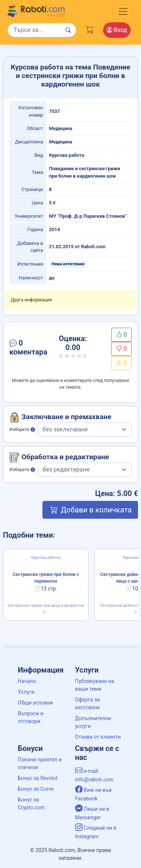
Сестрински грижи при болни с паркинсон (46, 578)
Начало (27, 681)
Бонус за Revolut (38, 778)
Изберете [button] (22, 430)
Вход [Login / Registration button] (117, 30)
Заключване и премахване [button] (60, 417)
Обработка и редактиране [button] (59, 457)
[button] (28, 349)
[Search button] (68, 30)
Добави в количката (90, 510)
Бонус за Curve (36, 789)
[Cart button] (90, 29)
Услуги (26, 692)
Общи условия (35, 703)
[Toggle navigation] (123, 12)
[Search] (42, 30)
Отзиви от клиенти (98, 737)
